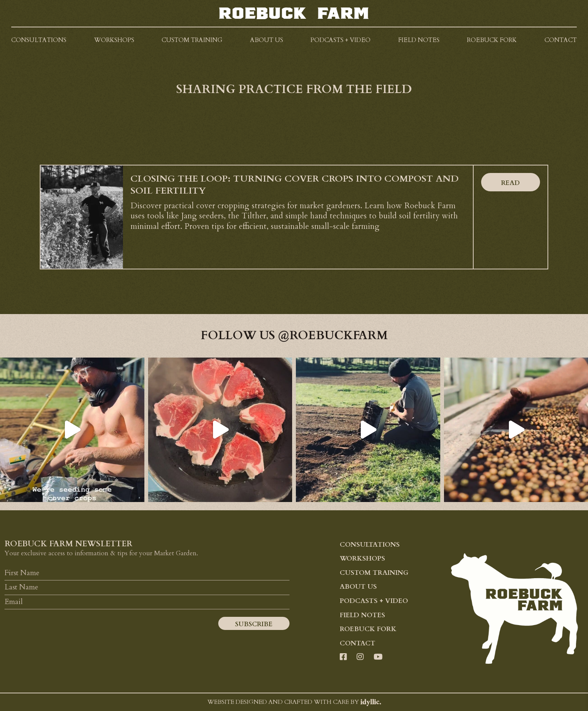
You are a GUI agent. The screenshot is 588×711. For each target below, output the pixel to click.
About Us (358, 587)
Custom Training (374, 573)
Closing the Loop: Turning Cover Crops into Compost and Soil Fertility (295, 185)
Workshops (362, 558)
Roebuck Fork (368, 629)
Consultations (370, 545)
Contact (358, 643)
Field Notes (362, 615)
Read (510, 183)
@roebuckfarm (333, 335)
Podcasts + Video (374, 601)
